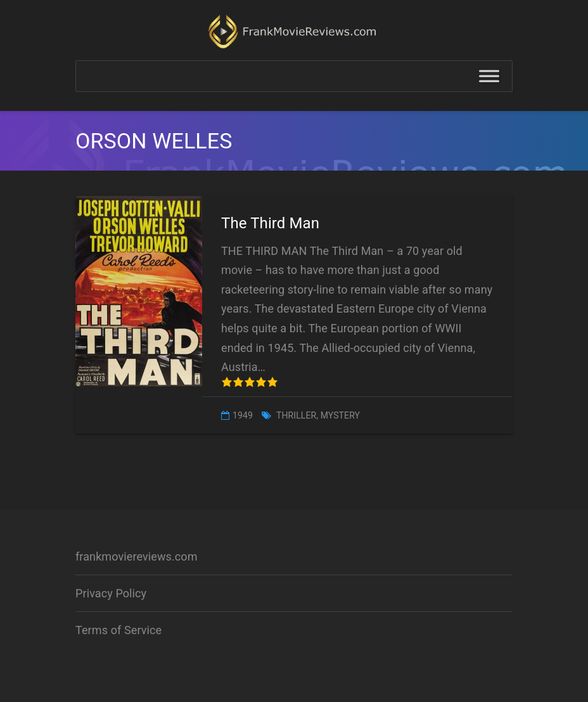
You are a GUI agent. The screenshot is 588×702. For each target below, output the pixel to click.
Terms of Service (118, 630)
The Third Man (270, 223)
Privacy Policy (111, 593)
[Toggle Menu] (489, 76)
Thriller (296, 415)
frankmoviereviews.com (137, 556)
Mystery (340, 415)
